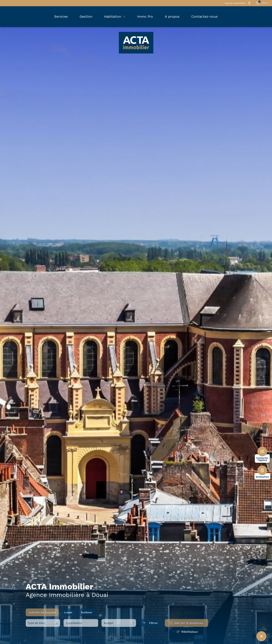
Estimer (87, 618)
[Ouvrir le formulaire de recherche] (150, 629)
